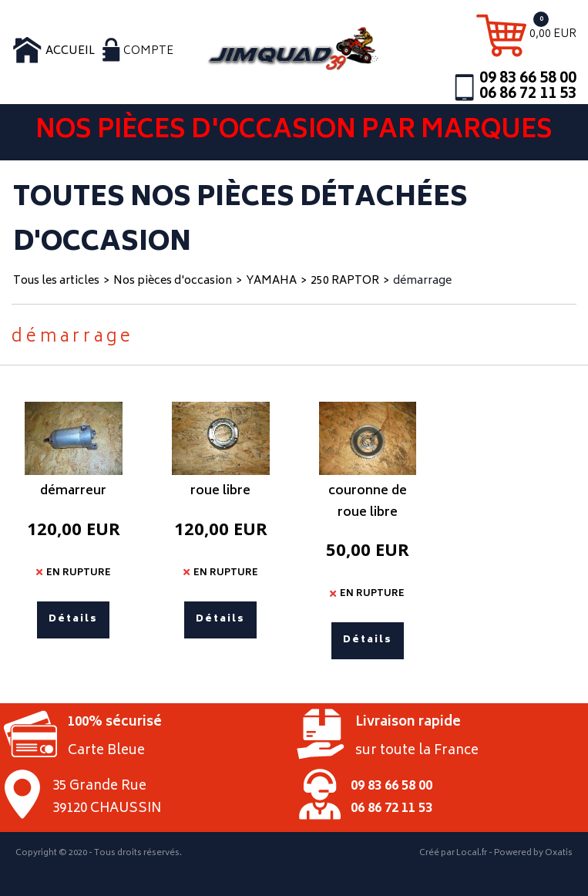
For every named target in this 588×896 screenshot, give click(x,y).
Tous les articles (56, 281)
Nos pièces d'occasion (173, 281)
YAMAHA (271, 281)
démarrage (422, 281)
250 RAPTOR (345, 281)
